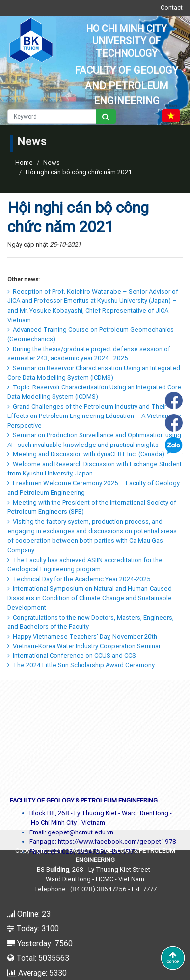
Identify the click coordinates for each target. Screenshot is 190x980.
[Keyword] (52, 117)
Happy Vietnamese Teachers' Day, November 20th (82, 637)
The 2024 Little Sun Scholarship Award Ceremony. (81, 665)
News (52, 163)
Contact (172, 8)
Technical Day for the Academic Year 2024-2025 (79, 579)
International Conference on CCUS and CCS (72, 656)
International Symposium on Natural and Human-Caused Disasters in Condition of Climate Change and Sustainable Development (90, 598)
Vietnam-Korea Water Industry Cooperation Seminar (84, 646)
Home (24, 163)
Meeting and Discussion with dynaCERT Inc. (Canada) (86, 454)
